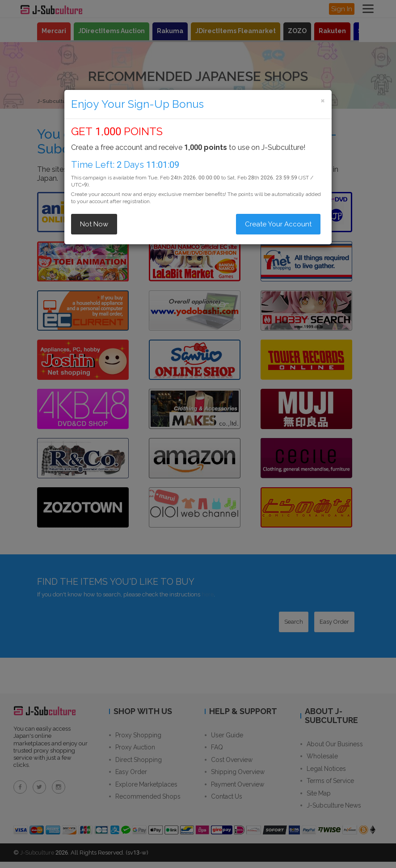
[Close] (323, 100)
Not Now (94, 224)
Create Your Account (278, 224)
